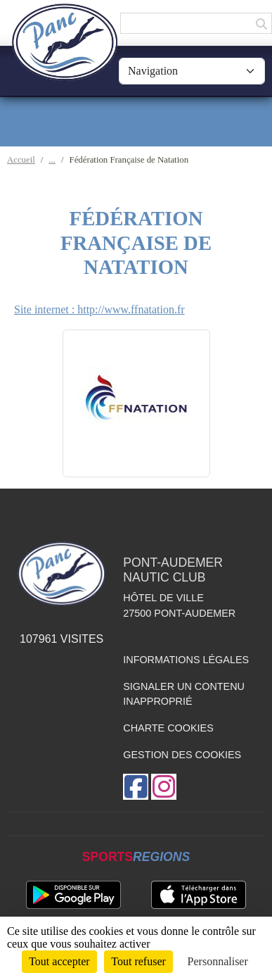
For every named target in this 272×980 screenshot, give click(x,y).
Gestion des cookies (182, 755)
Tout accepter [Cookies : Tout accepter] (59, 961)
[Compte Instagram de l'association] (164, 787)
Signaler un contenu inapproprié (184, 694)
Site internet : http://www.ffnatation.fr (99, 309)
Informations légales (186, 660)
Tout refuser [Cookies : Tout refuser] (138, 961)
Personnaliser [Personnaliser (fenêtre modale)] (218, 961)
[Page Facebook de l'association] (136, 787)
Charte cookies (168, 728)
